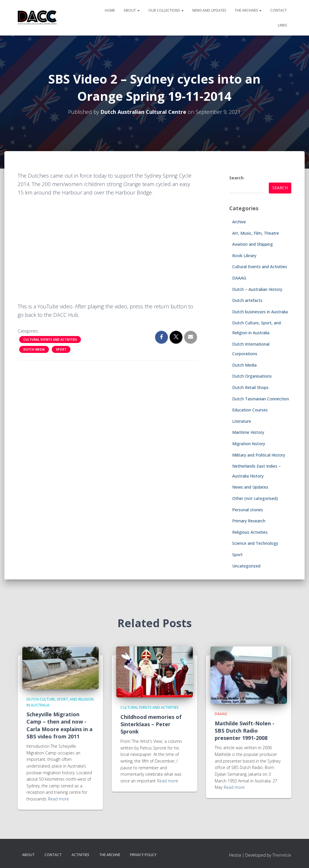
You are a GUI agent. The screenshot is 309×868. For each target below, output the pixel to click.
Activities (80, 855)
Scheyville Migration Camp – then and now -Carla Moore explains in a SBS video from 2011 (60, 725)
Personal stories (248, 510)
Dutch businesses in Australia (260, 312)
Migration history (249, 444)
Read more (58, 799)
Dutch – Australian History (257, 289)
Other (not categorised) (255, 498)
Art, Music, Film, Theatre (256, 233)
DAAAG (239, 278)
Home (110, 10)
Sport (61, 349)
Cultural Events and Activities (50, 340)
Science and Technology (255, 543)
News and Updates (209, 10)
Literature (242, 421)
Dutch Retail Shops (250, 387)
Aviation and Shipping (253, 244)
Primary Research (249, 521)
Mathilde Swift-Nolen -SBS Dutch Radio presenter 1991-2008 (245, 731)
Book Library (244, 256)
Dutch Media (34, 349)
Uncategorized (246, 566)
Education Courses (250, 410)
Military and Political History (259, 455)
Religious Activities (250, 532)
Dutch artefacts (247, 300)
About (132, 10)
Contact (279, 10)
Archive (239, 222)
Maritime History (248, 432)
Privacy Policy (143, 855)
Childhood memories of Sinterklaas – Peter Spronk (151, 724)
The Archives (248, 10)
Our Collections (166, 10)
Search (236, 178)
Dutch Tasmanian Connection (261, 399)
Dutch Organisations (252, 376)
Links (282, 25)
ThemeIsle (282, 855)
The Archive (110, 855)
